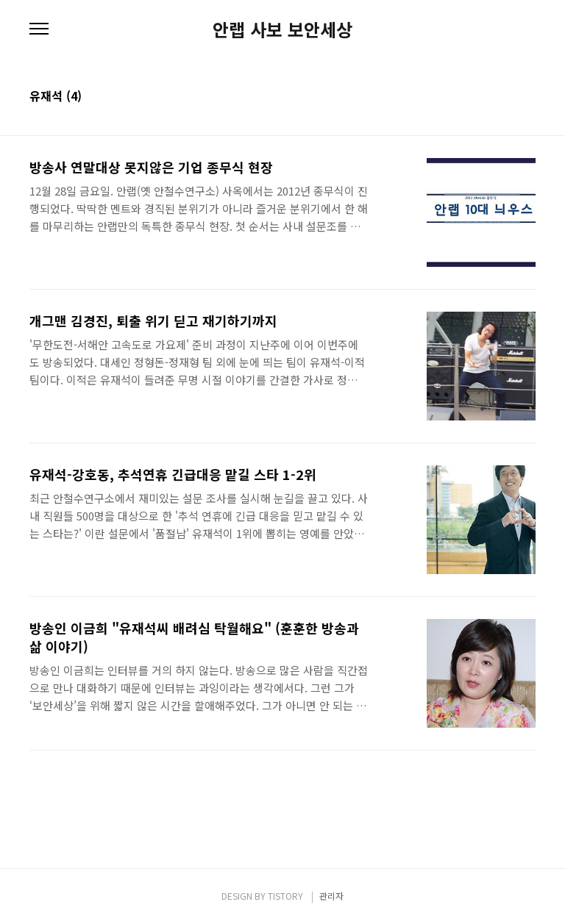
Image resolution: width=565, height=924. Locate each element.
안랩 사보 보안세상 (282, 29)
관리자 (331, 896)
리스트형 (527, 97)
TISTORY (285, 896)
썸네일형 (506, 97)
